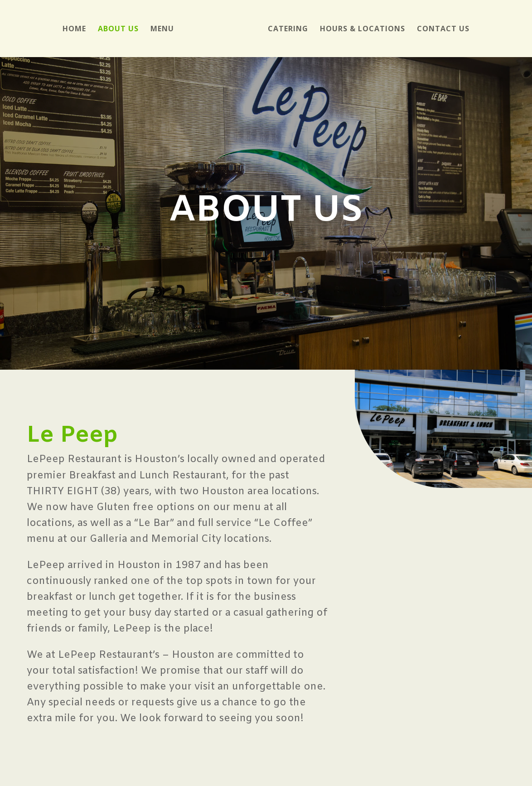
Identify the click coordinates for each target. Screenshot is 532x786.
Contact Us (443, 29)
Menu (162, 29)
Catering (288, 29)
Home (74, 29)
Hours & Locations (363, 29)
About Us (118, 29)
